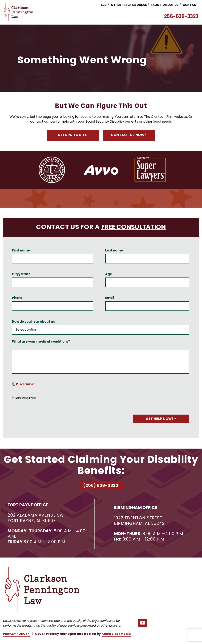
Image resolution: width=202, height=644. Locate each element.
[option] (52, 170)
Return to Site (73, 135)
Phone (17, 298)
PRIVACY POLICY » (16, 634)
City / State (21, 275)
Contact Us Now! (128, 135)
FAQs (156, 5)
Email (110, 298)
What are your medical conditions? (41, 342)
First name (21, 251)
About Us (171, 5)
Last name (114, 251)
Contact (191, 5)
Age (109, 275)
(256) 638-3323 (101, 486)
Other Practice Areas (129, 5)
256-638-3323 (182, 17)
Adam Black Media (116, 634)
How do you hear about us (33, 322)
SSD (104, 5)
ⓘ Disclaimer (23, 385)
